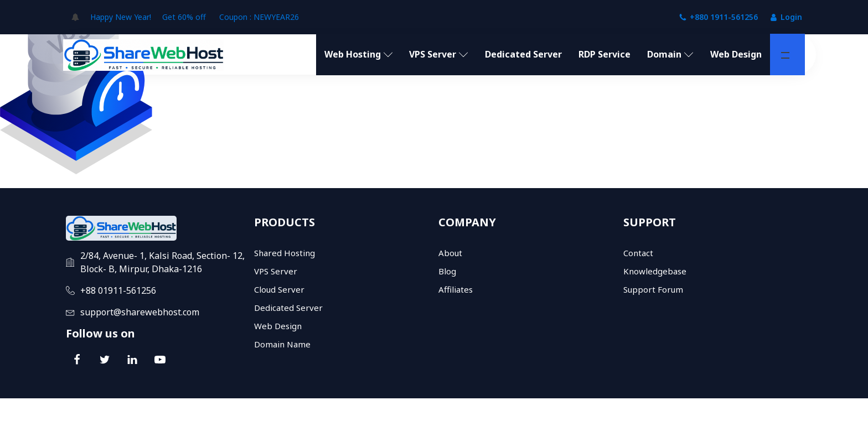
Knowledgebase (655, 271)
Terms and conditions (704, 410)
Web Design (736, 54)
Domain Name (282, 344)
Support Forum (653, 289)
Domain (670, 54)
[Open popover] (75, 17)
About (450, 253)
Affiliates (456, 289)
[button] (785, 55)
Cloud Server (279, 289)
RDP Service (604, 54)
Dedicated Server (523, 54)
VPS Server (439, 54)
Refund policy (778, 410)
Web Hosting (359, 54)
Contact (638, 253)
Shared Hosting (285, 253)
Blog (447, 271)
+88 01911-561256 (118, 290)
